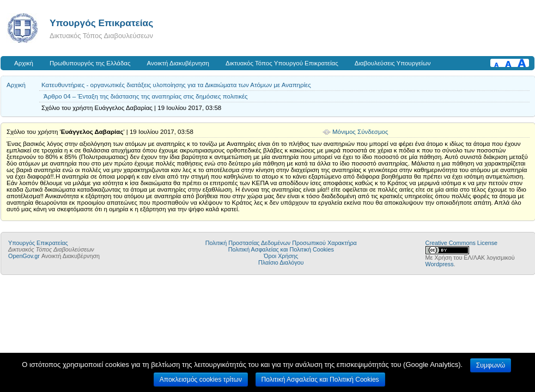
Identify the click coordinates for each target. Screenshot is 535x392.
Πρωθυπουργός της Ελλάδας (90, 63)
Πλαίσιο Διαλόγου (281, 262)
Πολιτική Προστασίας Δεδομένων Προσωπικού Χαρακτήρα (281, 243)
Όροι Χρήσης (281, 256)
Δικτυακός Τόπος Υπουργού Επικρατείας (282, 63)
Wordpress (440, 264)
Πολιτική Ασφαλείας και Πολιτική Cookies (281, 249)
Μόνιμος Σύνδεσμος (360, 132)
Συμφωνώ (491, 365)
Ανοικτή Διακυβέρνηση (178, 63)
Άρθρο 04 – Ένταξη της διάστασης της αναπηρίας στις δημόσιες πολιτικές (146, 96)
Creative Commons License (461, 243)
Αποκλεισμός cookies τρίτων (201, 379)
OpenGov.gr (24, 256)
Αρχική (24, 63)
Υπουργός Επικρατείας (101, 23)
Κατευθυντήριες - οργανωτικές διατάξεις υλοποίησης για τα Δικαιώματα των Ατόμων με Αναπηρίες (176, 85)
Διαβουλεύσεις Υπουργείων (393, 63)
